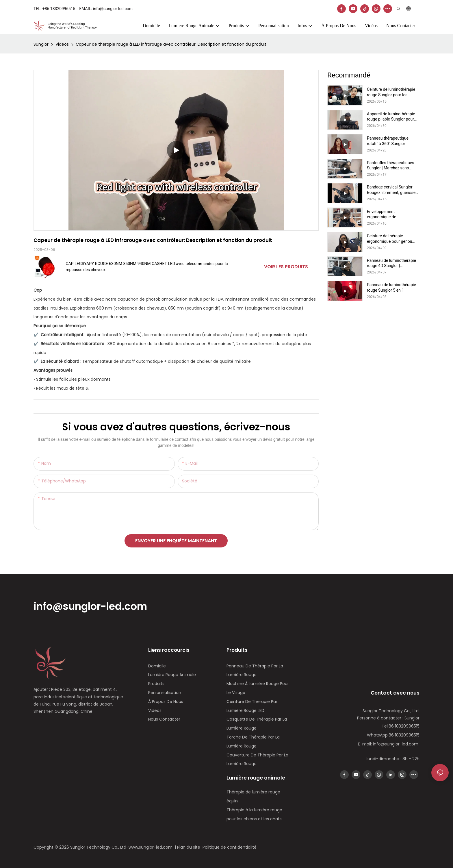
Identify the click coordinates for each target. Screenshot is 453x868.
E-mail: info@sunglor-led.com (389, 744)
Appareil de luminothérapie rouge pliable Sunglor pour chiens (391, 117)
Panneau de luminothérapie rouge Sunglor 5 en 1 (391, 287)
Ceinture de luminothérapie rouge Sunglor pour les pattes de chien (391, 92)
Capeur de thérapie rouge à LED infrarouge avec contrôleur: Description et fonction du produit (171, 44)
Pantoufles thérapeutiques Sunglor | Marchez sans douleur (390, 165)
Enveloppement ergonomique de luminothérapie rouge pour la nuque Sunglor (393, 214)
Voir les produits (286, 267)
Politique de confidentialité (230, 847)
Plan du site (190, 847)
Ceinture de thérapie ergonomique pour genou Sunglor (389, 239)
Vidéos (62, 44)
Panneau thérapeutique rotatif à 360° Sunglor (388, 141)
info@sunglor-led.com (90, 606)
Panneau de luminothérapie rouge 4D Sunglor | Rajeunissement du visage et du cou (393, 263)
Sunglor (41, 44)
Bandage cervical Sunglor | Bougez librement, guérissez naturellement (392, 190)
